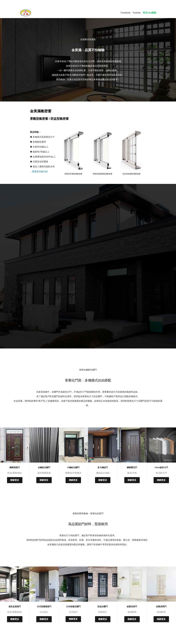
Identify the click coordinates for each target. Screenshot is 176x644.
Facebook (126, 13)
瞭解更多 (15, 480)
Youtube (137, 13)
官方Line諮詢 (150, 13)
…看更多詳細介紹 (39, 171)
